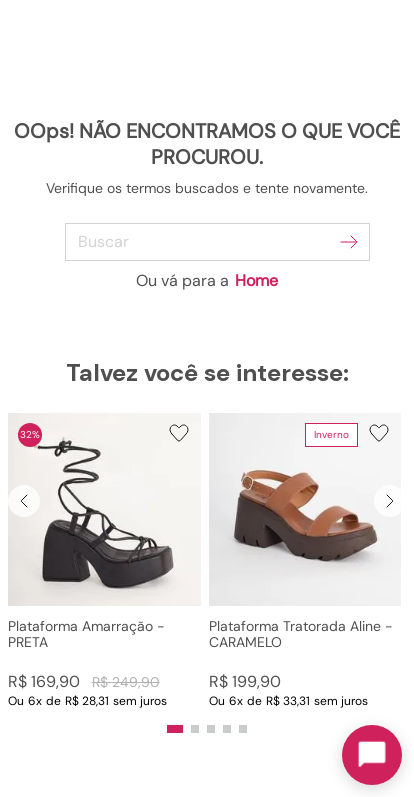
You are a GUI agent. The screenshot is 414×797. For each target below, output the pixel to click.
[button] (104, 561)
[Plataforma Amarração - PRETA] (104, 561)
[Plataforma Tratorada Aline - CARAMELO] (305, 561)
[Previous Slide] (24, 501)
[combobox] (207, 242)
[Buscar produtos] (349, 242)
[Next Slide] (390, 501)
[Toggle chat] (372, 755)
